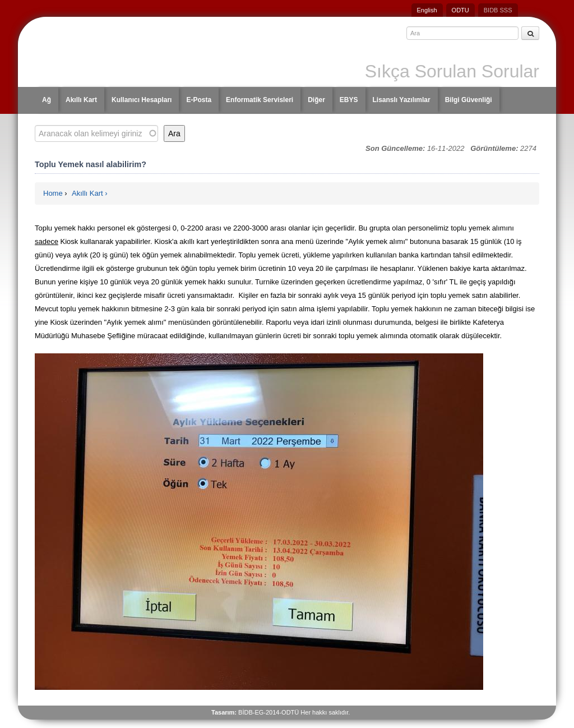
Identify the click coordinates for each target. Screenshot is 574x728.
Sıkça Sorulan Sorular (452, 71)
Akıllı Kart (81, 100)
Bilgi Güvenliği (469, 100)
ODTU (460, 10)
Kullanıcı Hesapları (142, 100)
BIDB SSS (498, 10)
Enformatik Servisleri (260, 100)
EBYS (349, 100)
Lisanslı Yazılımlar (402, 100)
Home (53, 193)
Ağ (47, 100)
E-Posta (199, 100)
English (427, 10)
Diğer (316, 100)
